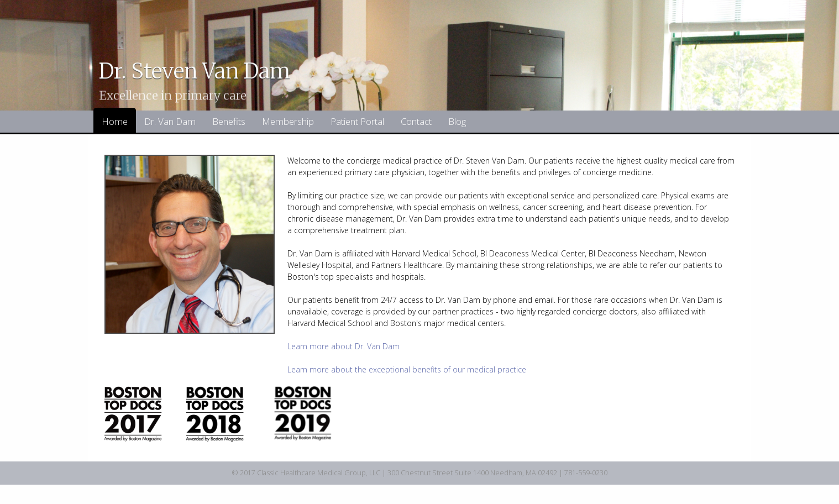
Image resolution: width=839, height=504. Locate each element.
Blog (457, 121)
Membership (288, 121)
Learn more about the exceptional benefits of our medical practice (407, 369)
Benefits (229, 121)
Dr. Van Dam (170, 121)
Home (115, 121)
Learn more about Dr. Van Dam (344, 346)
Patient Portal (357, 121)
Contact (416, 121)
